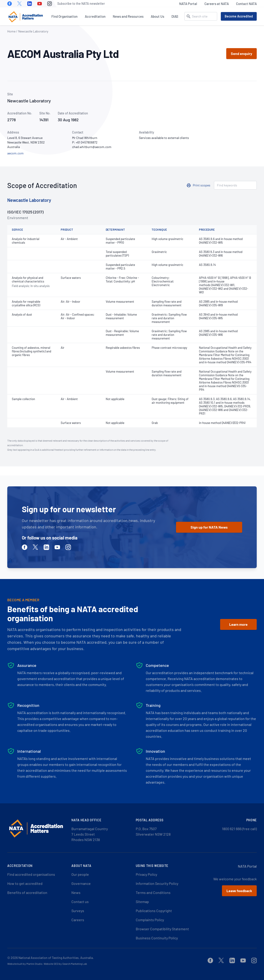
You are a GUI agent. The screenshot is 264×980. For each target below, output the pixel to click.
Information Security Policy (157, 883)
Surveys (78, 911)
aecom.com (15, 153)
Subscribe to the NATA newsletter (81, 4)
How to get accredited (25, 883)
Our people (80, 874)
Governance (81, 883)
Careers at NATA (217, 4)
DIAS (175, 16)
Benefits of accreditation (27, 892)
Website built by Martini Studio (25, 964)
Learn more (238, 624)
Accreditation (95, 16)
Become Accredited (239, 16)
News (76, 892)
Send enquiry (241, 53)
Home (11, 31)
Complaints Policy (150, 920)
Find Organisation (64, 16)
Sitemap (142, 902)
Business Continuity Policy (157, 938)
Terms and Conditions (153, 892)
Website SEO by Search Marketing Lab (65, 964)
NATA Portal (188, 4)
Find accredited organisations (31, 874)
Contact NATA (246, 4)
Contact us (80, 902)
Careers (78, 920)
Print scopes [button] (202, 185)
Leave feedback (239, 891)
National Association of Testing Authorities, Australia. (56, 958)
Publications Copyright (154, 911)
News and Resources (128, 16)
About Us (157, 16)
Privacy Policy (146, 874)
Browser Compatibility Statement (162, 929)
